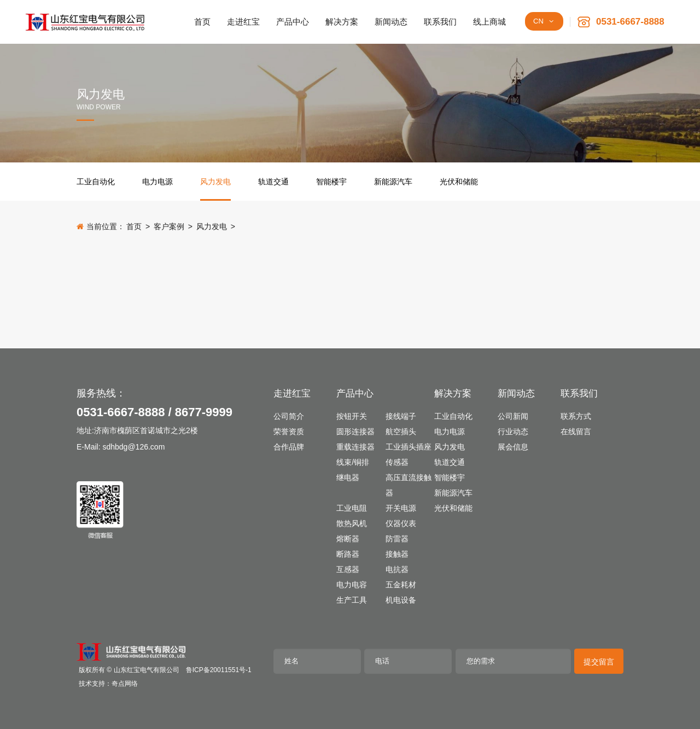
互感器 (348, 569)
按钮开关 (352, 416)
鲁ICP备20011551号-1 (219, 670)
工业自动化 (96, 182)
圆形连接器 (355, 431)
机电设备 (401, 600)
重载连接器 (355, 447)
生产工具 (352, 600)
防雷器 (397, 539)
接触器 (397, 554)
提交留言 (599, 662)
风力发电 (215, 182)
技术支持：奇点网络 (108, 684)
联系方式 (576, 416)
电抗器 (397, 569)
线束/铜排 (353, 462)
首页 (134, 227)
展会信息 (513, 447)
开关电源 (401, 508)
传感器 (397, 462)
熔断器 (348, 539)
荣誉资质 (289, 431)
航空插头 (401, 431)
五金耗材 (401, 585)
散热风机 (352, 523)
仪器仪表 (401, 523)
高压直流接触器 (409, 485)
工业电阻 (352, 508)
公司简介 (289, 416)
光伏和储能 (459, 182)
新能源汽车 (393, 182)
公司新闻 (513, 416)
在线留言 (576, 431)
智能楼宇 (331, 182)
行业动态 (513, 431)
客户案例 (169, 227)
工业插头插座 (409, 447)
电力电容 (352, 585)
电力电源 (157, 182)
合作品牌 (289, 447)
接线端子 (401, 416)
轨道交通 (273, 182)
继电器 (348, 477)
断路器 (348, 554)
